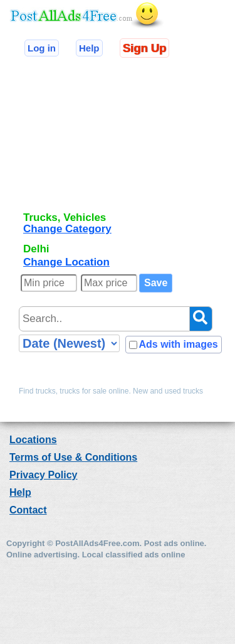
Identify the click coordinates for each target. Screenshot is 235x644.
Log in (42, 48)
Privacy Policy (44, 475)
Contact (28, 510)
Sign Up (144, 48)
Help (89, 48)
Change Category (67, 229)
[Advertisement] (94, 140)
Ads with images (178, 344)
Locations (33, 440)
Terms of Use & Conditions (73, 457)
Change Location (66, 262)
